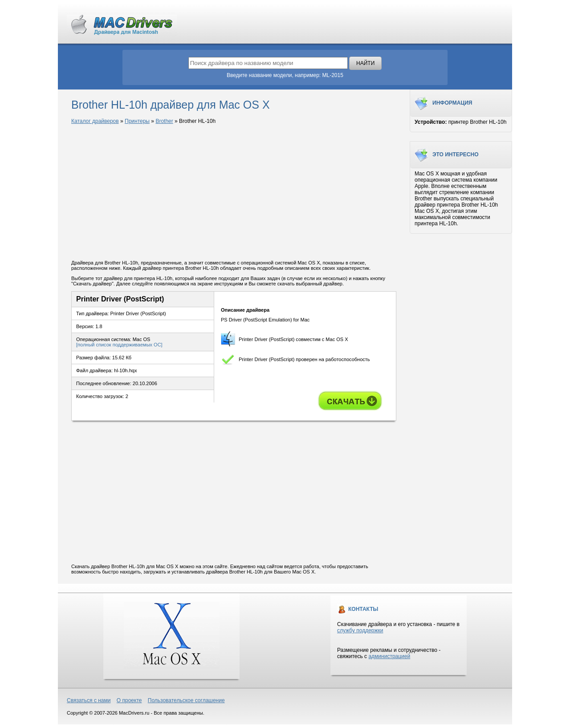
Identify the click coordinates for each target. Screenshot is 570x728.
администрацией (389, 656)
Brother (164, 121)
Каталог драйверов (95, 121)
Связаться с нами (89, 700)
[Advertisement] (234, 193)
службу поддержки (360, 630)
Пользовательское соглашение (186, 700)
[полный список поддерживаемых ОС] (119, 345)
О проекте (129, 700)
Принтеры (137, 121)
